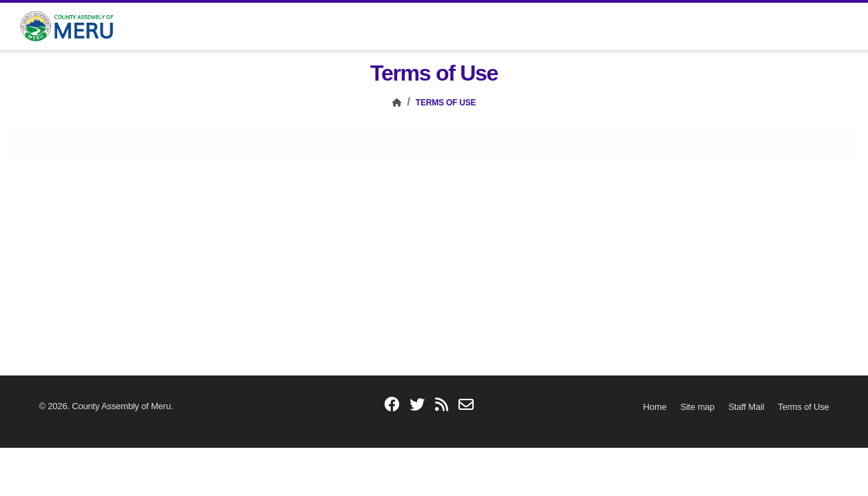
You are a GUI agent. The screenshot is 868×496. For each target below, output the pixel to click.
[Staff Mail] (746, 407)
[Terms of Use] (803, 407)
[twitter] (417, 406)
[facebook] (392, 406)
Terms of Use (446, 103)
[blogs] (442, 406)
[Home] (397, 103)
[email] (466, 406)
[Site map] (698, 407)
